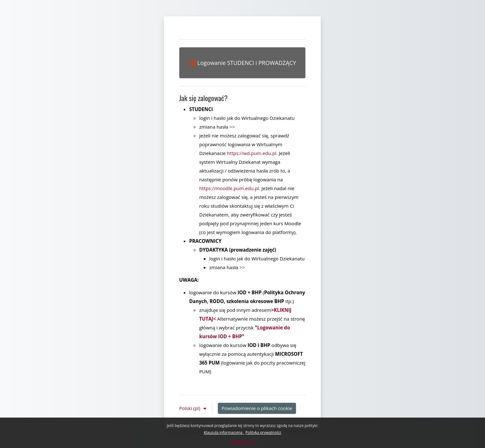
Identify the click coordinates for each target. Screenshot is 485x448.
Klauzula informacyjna (224, 432)
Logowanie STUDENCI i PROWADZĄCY (243, 63)
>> (232, 127)
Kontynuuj (242, 442)
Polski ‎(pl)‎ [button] (190, 408)
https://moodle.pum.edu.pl (229, 188)
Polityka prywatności (263, 432)
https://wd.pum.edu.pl (252, 153)
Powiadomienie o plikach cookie (257, 408)
